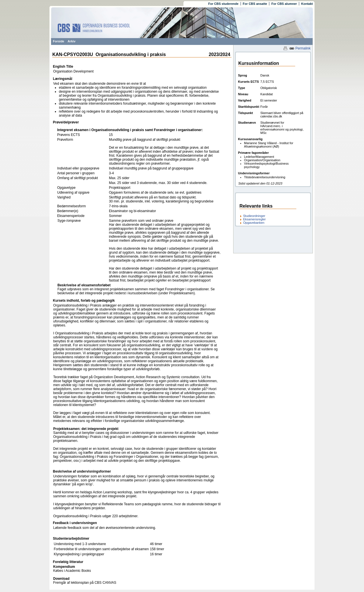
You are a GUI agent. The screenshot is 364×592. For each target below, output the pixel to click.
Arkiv (72, 41)
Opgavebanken (254, 223)
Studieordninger (254, 216)
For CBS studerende (223, 4)
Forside (59, 41)
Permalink (300, 48)
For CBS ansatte (255, 4)
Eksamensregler (254, 219)
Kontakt (307, 4)
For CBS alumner (284, 4)
